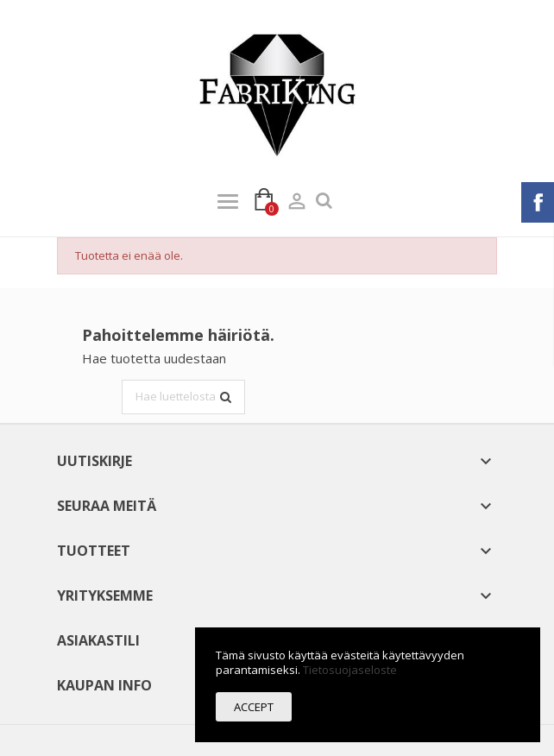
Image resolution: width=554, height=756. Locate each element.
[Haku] (183, 397)
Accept (254, 707)
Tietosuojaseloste (350, 670)
